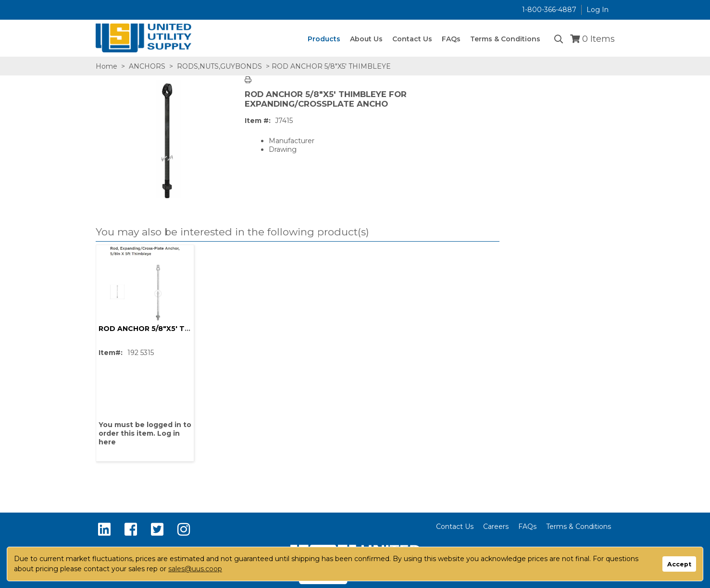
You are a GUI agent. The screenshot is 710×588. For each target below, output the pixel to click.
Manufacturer (292, 141)
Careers (496, 527)
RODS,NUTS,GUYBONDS (219, 66)
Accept (679, 564)
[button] (295, 232)
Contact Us (455, 527)
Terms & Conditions (579, 527)
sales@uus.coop (195, 569)
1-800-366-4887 (549, 10)
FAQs (527, 527)
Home (106, 66)
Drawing (283, 149)
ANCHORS (147, 66)
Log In (598, 10)
